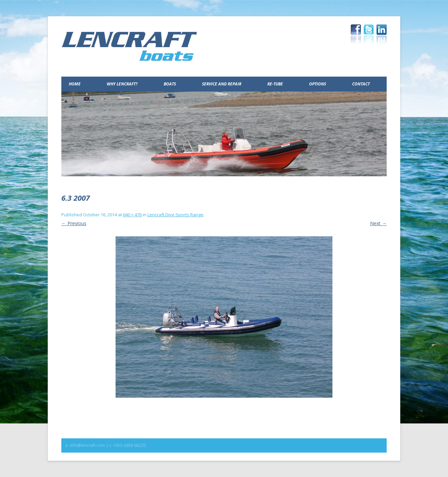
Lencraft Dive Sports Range (175, 215)
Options (318, 84)
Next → (378, 223)
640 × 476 (132, 215)
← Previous (74, 223)
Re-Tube (275, 84)
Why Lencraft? (122, 84)
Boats (170, 84)
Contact (361, 84)
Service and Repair (222, 84)
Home (75, 84)
